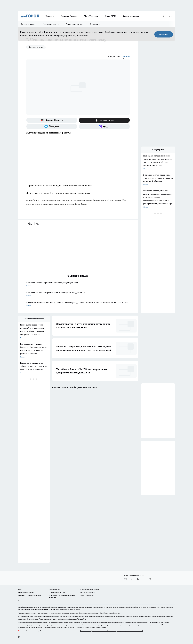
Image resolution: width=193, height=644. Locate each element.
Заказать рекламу (131, 16)
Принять (164, 34)
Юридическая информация (89, 589)
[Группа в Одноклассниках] (132, 579)
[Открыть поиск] (164, 16)
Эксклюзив (95, 24)
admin (126, 57)
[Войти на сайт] (170, 16)
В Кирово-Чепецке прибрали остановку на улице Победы (78, 284)
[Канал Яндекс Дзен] (104, 120)
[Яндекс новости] (52, 120)
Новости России (69, 16)
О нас (20, 589)
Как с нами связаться (87, 592)
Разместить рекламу (87, 595)
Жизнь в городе (36, 47)
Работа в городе (28, 24)
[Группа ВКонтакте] (125, 579)
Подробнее (82, 619)
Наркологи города (51, 24)
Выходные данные (24, 601)
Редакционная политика (57, 592)
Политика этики (54, 589)
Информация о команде (26, 592)
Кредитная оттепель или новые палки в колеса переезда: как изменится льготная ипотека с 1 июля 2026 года (78, 304)
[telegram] (39, 224)
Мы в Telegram (91, 16)
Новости (50, 16)
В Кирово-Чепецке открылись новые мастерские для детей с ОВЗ (78, 294)
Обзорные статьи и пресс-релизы (29, 595)
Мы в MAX (111, 16)
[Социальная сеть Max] (104, 126)
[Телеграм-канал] (52, 126)
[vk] (30, 224)
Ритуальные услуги (74, 24)
